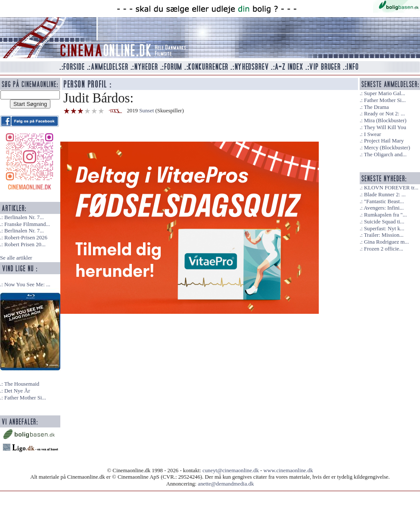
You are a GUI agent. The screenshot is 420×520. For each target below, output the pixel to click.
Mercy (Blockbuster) (387, 148)
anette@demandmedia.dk (226, 484)
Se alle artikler (16, 258)
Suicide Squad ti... (384, 222)
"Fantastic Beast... (384, 201)
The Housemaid (22, 384)
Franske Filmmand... (27, 224)
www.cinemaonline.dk (288, 470)
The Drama (376, 107)
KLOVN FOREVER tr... (391, 188)
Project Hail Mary (384, 141)
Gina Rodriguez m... (386, 242)
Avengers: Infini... (384, 208)
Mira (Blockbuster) (385, 121)
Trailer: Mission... (384, 235)
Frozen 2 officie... (384, 249)
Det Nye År (17, 391)
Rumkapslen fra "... (385, 215)
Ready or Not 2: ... (384, 114)
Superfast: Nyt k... (384, 229)
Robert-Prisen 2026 (26, 238)
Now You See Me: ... (27, 285)
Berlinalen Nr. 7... (24, 217)
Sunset (146, 111)
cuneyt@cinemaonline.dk (231, 470)
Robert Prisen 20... (25, 245)
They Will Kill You (385, 127)
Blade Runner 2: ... (385, 195)
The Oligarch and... (385, 155)
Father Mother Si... (25, 398)
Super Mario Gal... (385, 93)
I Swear (372, 134)
